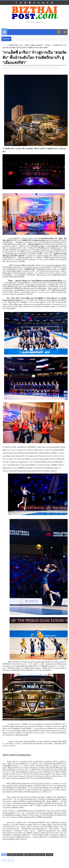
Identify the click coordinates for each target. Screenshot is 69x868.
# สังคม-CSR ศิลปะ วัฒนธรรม (35, 855)
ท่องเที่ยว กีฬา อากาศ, (29, 68)
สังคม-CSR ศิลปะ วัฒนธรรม (34, 45)
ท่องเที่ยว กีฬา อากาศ (16, 45)
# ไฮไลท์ (49, 855)
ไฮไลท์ (48, 45)
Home (5, 45)
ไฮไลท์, (57, 68)
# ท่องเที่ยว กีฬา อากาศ (15, 855)
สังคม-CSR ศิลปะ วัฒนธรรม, (45, 68)
